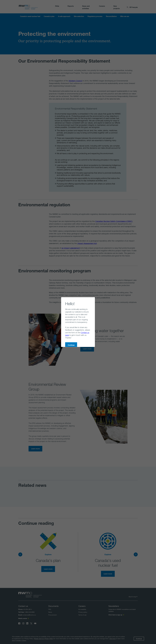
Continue (63, 335)
